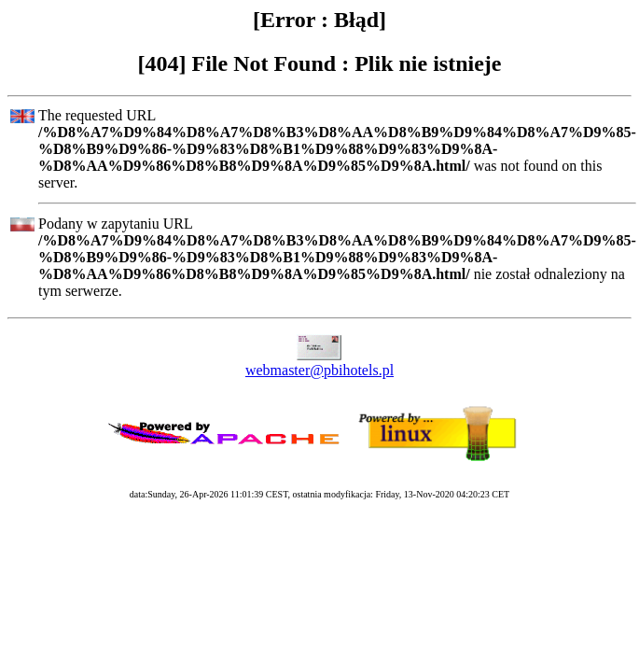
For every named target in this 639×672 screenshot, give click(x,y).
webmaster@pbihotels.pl (319, 370)
